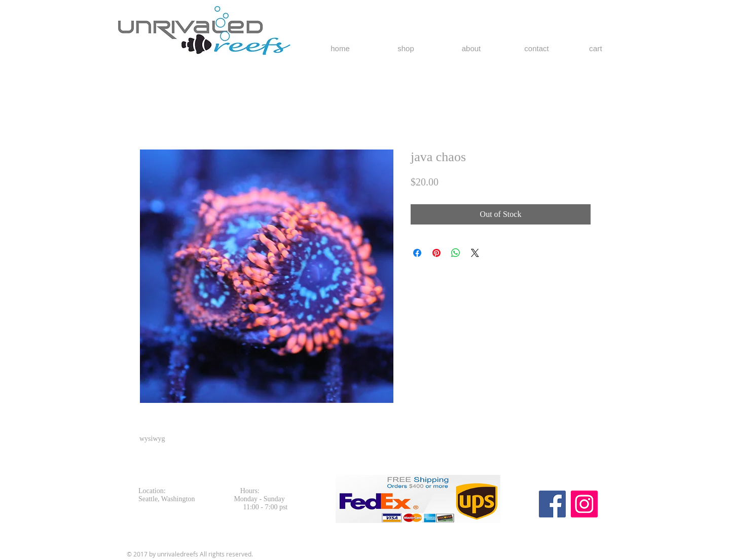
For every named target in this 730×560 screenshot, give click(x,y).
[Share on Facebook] (417, 253)
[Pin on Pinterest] (436, 253)
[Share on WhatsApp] (456, 253)
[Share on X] (475, 253)
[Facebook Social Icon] (552, 504)
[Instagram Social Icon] (584, 504)
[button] (601, 49)
